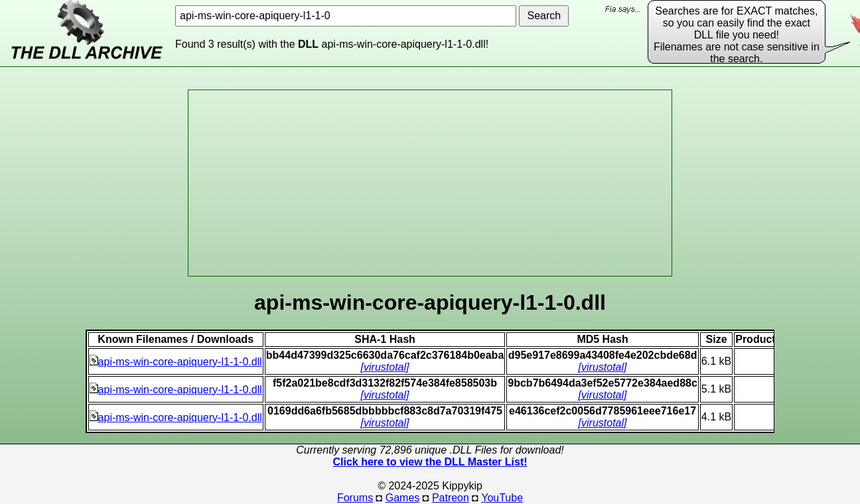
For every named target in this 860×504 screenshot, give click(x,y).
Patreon (451, 498)
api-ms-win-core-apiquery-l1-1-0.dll (176, 362)
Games (403, 498)
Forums (355, 498)
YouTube (502, 498)
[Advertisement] (430, 183)
